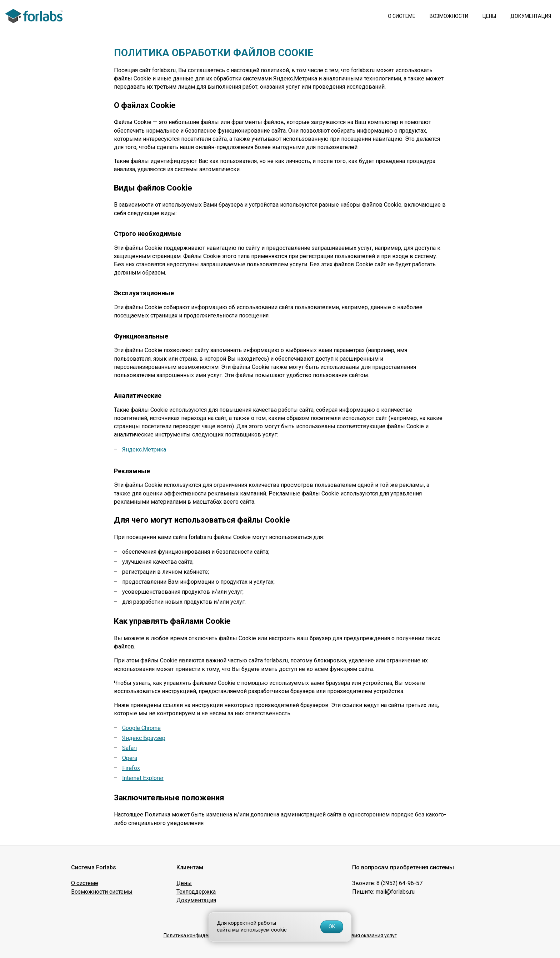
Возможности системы (102, 892)
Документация (531, 16)
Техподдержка (196, 892)
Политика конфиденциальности (201, 935)
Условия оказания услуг (368, 935)
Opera (130, 758)
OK (332, 927)
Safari (129, 748)
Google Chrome (141, 728)
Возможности (449, 16)
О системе (402, 16)
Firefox (131, 768)
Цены (489, 16)
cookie (279, 930)
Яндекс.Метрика (144, 450)
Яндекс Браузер (144, 738)
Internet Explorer (143, 778)
